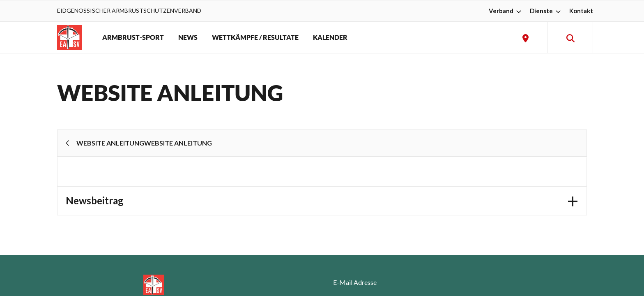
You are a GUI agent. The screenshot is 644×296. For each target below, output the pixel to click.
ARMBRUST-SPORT (133, 37)
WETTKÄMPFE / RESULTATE (255, 37)
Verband (506, 11)
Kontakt (581, 11)
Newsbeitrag (95, 200)
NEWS (188, 37)
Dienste (546, 11)
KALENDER (330, 37)
